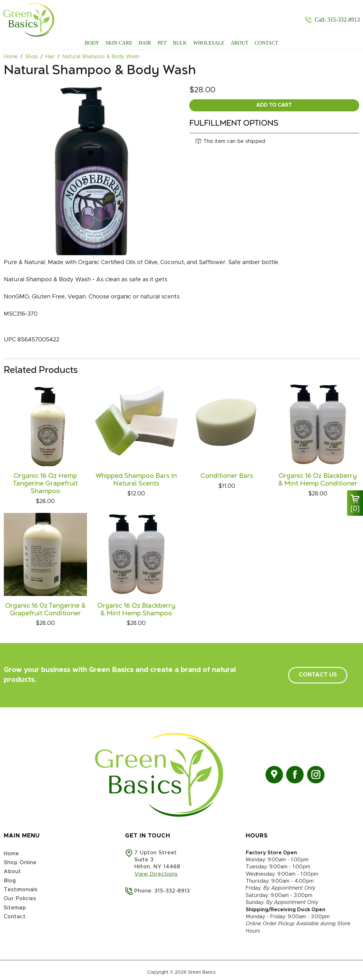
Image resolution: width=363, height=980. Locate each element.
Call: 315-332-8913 (338, 20)
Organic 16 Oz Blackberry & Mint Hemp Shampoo (136, 610)
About (240, 43)
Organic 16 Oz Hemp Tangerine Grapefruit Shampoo (45, 484)
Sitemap (15, 908)
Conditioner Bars (227, 476)
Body (92, 43)
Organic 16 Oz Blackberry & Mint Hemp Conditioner (318, 480)
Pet (162, 43)
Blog (10, 881)
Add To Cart (274, 105)
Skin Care (119, 43)
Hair (145, 43)
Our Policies (20, 899)
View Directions (156, 874)
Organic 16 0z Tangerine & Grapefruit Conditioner (45, 610)
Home (11, 854)
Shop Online (20, 863)
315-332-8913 (172, 891)
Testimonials (21, 890)
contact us (318, 675)
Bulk (180, 43)
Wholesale (209, 43)
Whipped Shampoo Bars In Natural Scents (136, 480)
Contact (266, 43)
